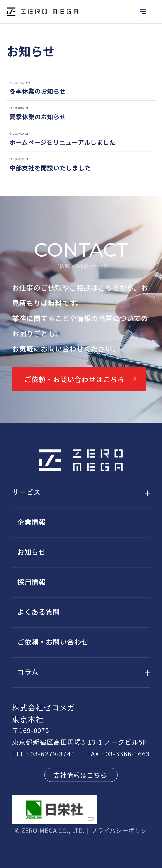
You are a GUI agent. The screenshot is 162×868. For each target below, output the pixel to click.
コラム (28, 672)
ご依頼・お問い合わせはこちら (74, 379)
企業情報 (32, 522)
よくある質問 (39, 612)
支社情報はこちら (80, 775)
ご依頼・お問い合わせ (53, 642)
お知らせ (31, 552)
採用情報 (32, 582)
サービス (26, 492)
